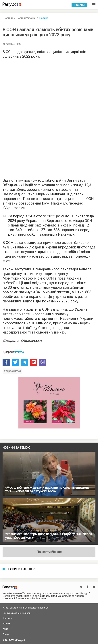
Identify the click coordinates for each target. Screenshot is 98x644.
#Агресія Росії (12, 371)
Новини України (26, 18)
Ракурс (19, 352)
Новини (79, 5)
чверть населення (35, 314)
